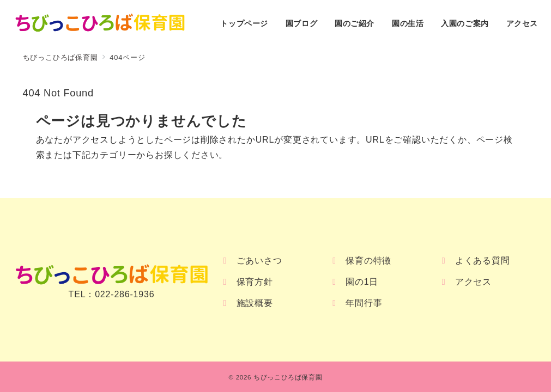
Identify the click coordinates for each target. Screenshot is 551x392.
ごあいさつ (259, 261)
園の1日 (362, 282)
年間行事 (364, 303)
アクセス (473, 282)
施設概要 (255, 303)
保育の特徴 (368, 261)
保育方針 (255, 282)
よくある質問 (483, 261)
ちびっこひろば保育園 (288, 377)
